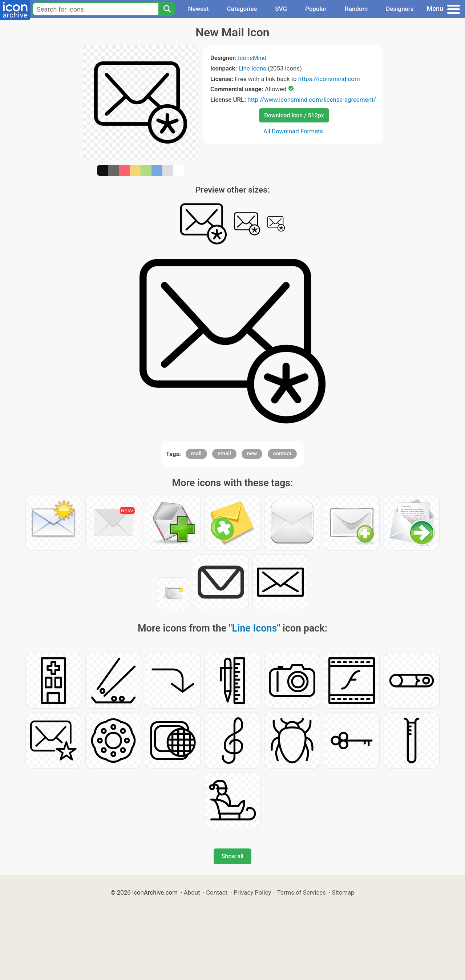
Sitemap (343, 892)
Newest (198, 9)
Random (356, 9)
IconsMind (252, 58)
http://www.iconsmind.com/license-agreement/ (312, 100)
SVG (281, 9)
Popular (316, 9)
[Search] (167, 9)
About (192, 892)
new (252, 453)
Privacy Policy (252, 892)
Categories (242, 9)
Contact (217, 892)
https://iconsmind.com (329, 79)
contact (282, 453)
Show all (232, 856)
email (224, 453)
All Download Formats (293, 131)
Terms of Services (302, 892)
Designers (400, 9)
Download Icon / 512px (294, 115)
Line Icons (252, 68)
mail (196, 453)
